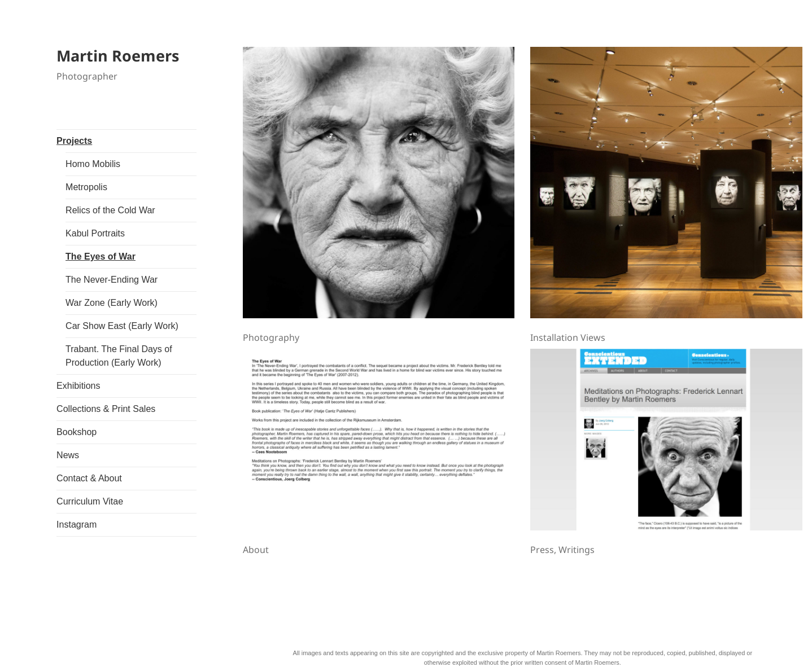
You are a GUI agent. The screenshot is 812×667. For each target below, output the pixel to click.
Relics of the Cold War (110, 210)
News (68, 455)
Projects (74, 141)
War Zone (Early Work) (112, 303)
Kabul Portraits (95, 233)
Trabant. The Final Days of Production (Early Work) (119, 356)
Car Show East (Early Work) (122, 326)
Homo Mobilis (93, 164)
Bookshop (77, 432)
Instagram (77, 525)
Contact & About (89, 478)
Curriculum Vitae (90, 501)
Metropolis (86, 187)
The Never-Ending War (112, 280)
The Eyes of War (101, 256)
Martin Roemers (118, 56)
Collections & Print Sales (106, 409)
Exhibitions (78, 386)
